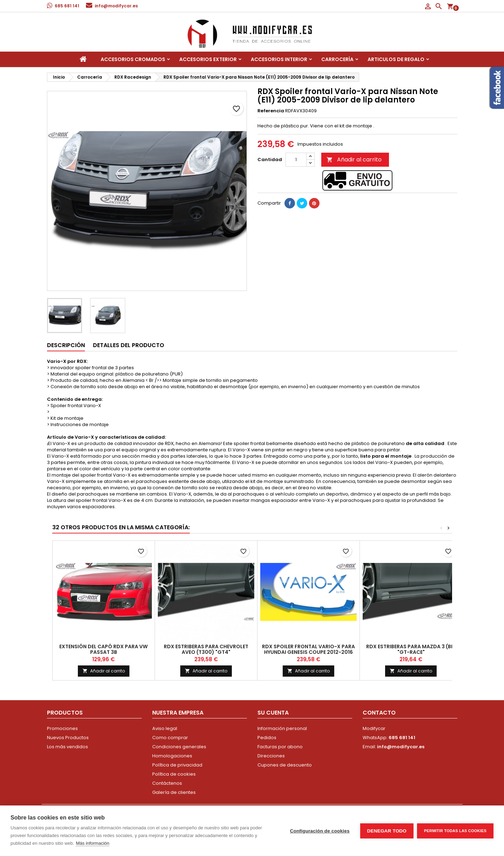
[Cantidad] (296, 160)
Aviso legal (165, 728)
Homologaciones (172, 756)
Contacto (379, 713)
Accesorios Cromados (133, 59)
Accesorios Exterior (208, 59)
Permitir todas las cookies (455, 831)
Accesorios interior (279, 59)
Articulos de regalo (396, 59)
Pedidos (267, 738)
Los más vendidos (68, 747)
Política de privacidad (177, 765)
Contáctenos (167, 783)
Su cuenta (273, 713)
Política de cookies (174, 774)
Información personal (282, 728)
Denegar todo (387, 831)
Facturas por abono (280, 747)
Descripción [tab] (66, 345)
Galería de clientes (174, 792)
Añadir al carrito (354, 160)
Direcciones (271, 756)
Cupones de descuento (285, 765)
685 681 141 (67, 6)
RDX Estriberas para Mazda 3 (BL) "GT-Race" (411, 649)
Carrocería (337, 59)
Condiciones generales (179, 747)
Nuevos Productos (68, 738)
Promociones (62, 728)
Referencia (271, 111)
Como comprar (170, 738)
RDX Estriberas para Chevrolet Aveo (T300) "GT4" (206, 649)
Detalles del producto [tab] (129, 345)
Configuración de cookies (320, 831)
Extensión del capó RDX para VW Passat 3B (103, 649)
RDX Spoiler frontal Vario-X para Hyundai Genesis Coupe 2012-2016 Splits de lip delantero (308, 652)
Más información (92, 843)
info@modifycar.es (116, 6)
